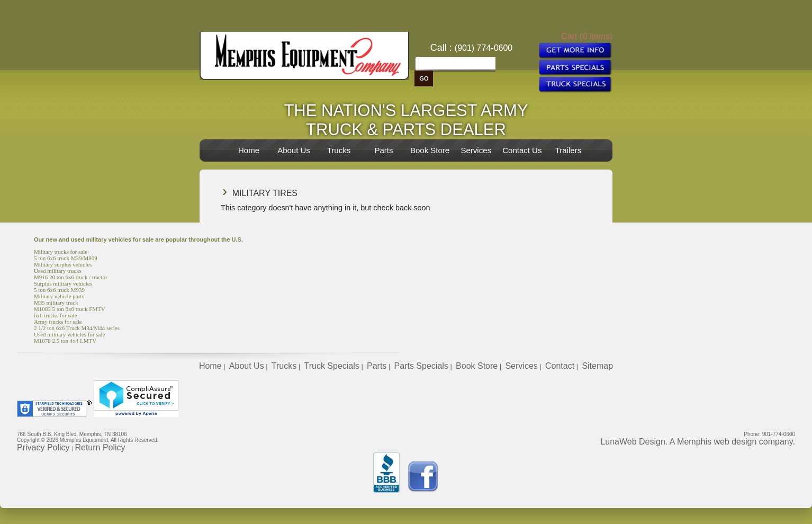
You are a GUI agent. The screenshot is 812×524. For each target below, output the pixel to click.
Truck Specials (331, 366)
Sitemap (597, 366)
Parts (384, 150)
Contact (560, 366)
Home (249, 150)
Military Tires (265, 193)
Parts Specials (421, 366)
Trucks (339, 150)
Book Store (430, 150)
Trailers (568, 150)
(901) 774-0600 (484, 48)
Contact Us (522, 150)
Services (476, 150)
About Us (294, 150)
